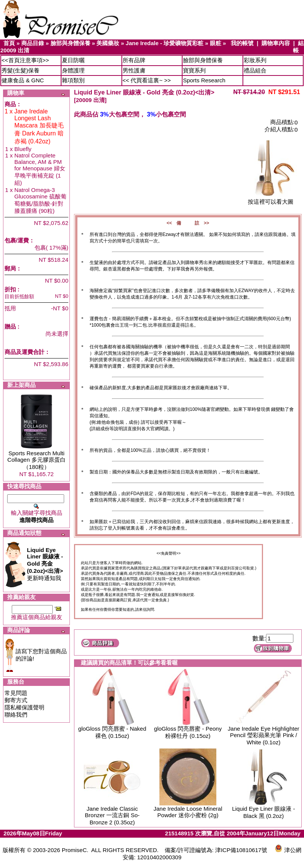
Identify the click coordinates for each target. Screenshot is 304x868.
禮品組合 (255, 70)
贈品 (10, 326)
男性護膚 (134, 70)
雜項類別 (73, 80)
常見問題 (16, 693)
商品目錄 (33, 43)
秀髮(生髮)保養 (20, 70)
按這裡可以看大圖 (271, 199)
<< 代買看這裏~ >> (147, 80)
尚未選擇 (57, 334)
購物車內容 (276, 43)
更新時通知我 (45, 564)
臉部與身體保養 (70, 43)
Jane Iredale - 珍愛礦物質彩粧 (165, 43)
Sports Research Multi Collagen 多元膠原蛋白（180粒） (36, 460)
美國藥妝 (108, 43)
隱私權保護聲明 (24, 707)
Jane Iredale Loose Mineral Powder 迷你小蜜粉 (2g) (188, 812)
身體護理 (73, 70)
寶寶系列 (194, 70)
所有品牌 (134, 60)
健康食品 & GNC (23, 80)
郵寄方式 (16, 700)
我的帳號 (242, 43)
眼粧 (216, 43)
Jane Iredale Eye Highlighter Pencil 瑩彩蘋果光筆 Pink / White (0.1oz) (263, 735)
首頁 (9, 43)
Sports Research (204, 80)
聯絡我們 (16, 715)
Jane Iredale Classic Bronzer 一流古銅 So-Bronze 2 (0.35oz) (112, 815)
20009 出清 (15, 50)
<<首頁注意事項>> (25, 60)
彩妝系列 (255, 60)
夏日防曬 (73, 60)
